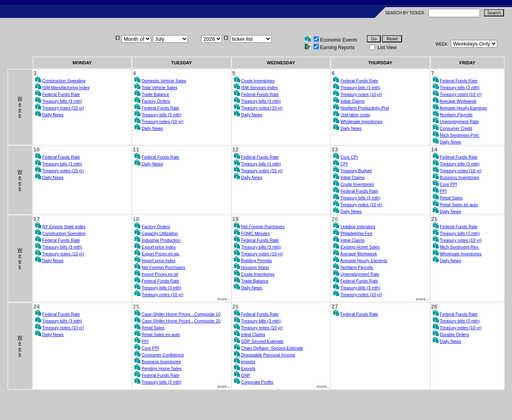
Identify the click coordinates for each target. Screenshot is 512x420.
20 (335, 219)
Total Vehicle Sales (159, 88)
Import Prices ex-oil (160, 274)
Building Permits (257, 261)
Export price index (159, 247)
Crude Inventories (258, 81)
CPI (344, 164)
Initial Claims (352, 101)
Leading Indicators (358, 227)
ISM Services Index (260, 88)
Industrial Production (161, 240)
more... (224, 299)
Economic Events (339, 40)
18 (136, 219)
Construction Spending (64, 81)
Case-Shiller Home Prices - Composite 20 (181, 321)
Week (20, 107)
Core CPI (349, 157)
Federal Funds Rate (61, 94)
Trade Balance (155, 94)
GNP (246, 375)
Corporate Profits (257, 382)
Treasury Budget (356, 171)
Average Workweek (458, 101)
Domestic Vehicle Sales (164, 81)
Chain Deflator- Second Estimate (272, 348)
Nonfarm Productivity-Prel (365, 108)
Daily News (53, 115)
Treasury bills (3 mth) (62, 101)
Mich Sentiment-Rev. (460, 247)
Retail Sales (451, 198)
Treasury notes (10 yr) (63, 108)
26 (236, 307)
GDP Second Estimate (262, 341)
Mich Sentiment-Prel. (460, 135)
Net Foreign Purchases (163, 267)
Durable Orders (455, 334)
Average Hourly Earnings (463, 108)
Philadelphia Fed (356, 233)
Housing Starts (255, 267)
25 (136, 307)
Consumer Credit (456, 128)
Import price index (159, 261)
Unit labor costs (355, 115)
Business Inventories (460, 177)
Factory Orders (156, 101)
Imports (248, 362)
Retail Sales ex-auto (459, 205)
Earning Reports (337, 48)
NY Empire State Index (64, 227)
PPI (443, 191)
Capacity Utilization (160, 233)
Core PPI (449, 184)
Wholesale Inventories (361, 121)
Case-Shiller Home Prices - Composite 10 (181, 314)
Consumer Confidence (163, 355)
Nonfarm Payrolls (456, 115)
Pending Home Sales (162, 368)
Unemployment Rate (459, 121)
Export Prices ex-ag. (161, 254)
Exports (248, 368)
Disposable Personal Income (268, 355)
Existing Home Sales (360, 247)
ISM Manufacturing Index (66, 88)
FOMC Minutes (256, 233)
